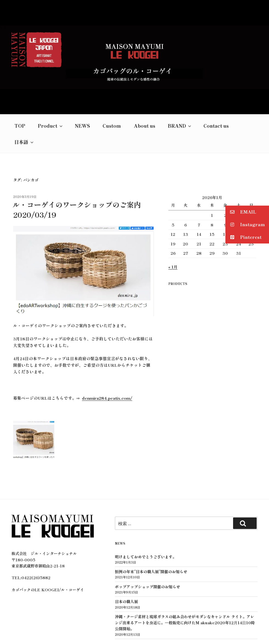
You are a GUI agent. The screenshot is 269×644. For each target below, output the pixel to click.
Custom (112, 87)
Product (51, 87)
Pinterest (243, 237)
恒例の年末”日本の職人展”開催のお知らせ (151, 533)
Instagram (245, 225)
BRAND (180, 87)
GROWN (148, 631)
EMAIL (241, 212)
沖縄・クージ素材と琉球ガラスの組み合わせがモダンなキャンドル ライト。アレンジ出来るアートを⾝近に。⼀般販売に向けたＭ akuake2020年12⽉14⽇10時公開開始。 (185, 584)
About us (145, 87)
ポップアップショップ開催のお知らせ (148, 548)
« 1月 (173, 228)
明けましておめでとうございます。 (146, 518)
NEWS (82, 87)
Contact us (216, 87)
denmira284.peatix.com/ (107, 359)
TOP (20, 87)
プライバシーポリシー (134, 625)
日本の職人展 (126, 562)
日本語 (24, 103)
